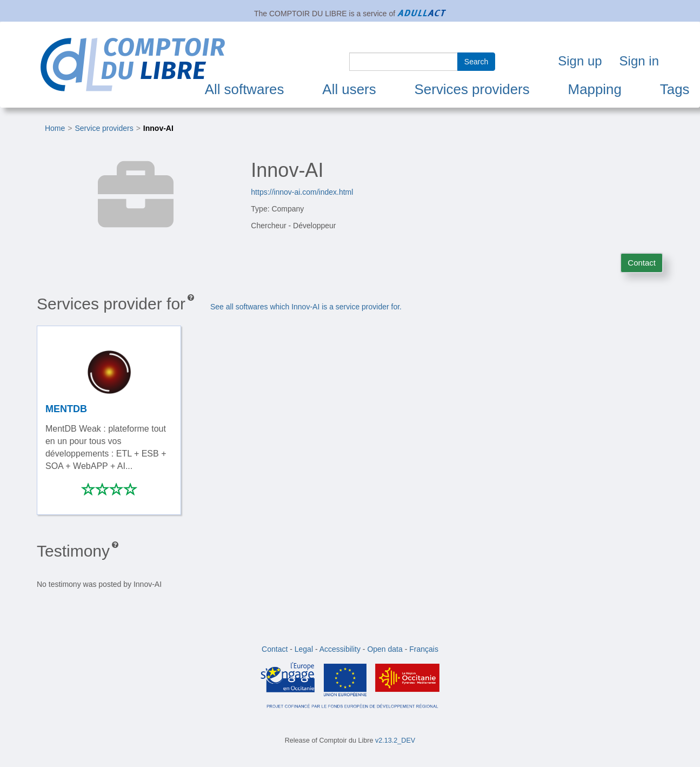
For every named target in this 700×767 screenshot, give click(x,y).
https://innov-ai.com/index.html (302, 192)
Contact (642, 263)
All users (349, 89)
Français (424, 649)
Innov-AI (158, 128)
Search (476, 62)
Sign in (639, 61)
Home (55, 128)
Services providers (472, 89)
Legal (304, 649)
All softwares (245, 89)
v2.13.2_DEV (395, 740)
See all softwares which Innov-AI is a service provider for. (306, 307)
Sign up (580, 61)
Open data (385, 649)
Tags (675, 89)
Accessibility (340, 649)
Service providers (104, 128)
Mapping (595, 89)
